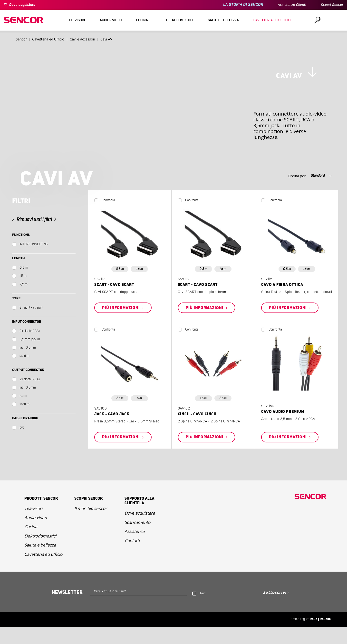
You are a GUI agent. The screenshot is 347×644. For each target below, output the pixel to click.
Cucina (31, 544)
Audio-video (36, 535)
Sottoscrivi (275, 610)
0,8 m (120, 286)
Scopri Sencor (332, 5)
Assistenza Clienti (292, 5)
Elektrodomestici (40, 553)
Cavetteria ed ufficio (43, 571)
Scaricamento (137, 540)
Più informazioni (121, 325)
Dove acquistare (22, 5)
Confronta (108, 218)
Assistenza (135, 549)
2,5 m (120, 416)
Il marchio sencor (91, 526)
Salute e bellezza (40, 562)
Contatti (132, 558)
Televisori (33, 526)
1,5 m (140, 286)
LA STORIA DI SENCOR (243, 5)
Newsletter (67, 610)
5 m (139, 416)
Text (202, 610)
